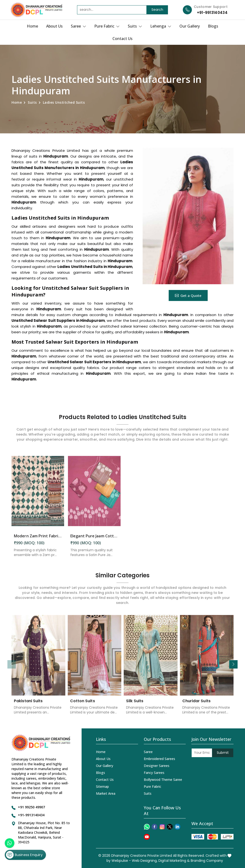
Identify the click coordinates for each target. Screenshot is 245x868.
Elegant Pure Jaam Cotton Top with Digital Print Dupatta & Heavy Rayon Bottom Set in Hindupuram (94, 540)
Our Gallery (190, 26)
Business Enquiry (24, 855)
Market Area (106, 793)
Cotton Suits (83, 705)
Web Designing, (145, 861)
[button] (233, 664)
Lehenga (161, 26)
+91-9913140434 (212, 13)
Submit (223, 753)
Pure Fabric (107, 26)
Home (32, 26)
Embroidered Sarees (159, 759)
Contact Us (122, 39)
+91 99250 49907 (31, 807)
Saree (78, 26)
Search (157, 10)
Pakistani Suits (28, 705)
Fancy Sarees (154, 773)
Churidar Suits (196, 705)
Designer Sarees (157, 766)
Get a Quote (188, 295)
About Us (54, 26)
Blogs (213, 26)
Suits (135, 26)
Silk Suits (135, 705)
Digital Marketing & (174, 861)
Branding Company (207, 861)
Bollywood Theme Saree (163, 780)
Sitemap (102, 786)
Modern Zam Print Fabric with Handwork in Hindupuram (38, 540)
